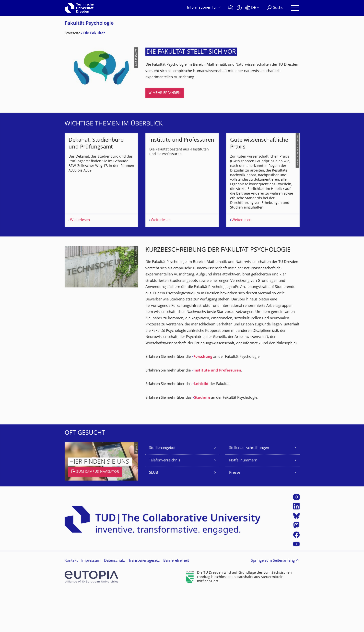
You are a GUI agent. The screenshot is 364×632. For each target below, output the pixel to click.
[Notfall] (231, 8)
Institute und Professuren (217, 412)
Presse (235, 514)
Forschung (203, 398)
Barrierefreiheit (176, 602)
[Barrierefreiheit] (239, 8)
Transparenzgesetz (144, 602)
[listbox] (182, 200)
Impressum (91, 602)
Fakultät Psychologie (89, 24)
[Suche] (275, 8)
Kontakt (71, 602)
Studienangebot (162, 489)
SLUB (154, 514)
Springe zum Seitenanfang (273, 602)
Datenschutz (114, 602)
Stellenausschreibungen (249, 489)
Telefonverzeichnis (165, 502)
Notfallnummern (243, 502)
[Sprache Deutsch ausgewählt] (252, 8)
